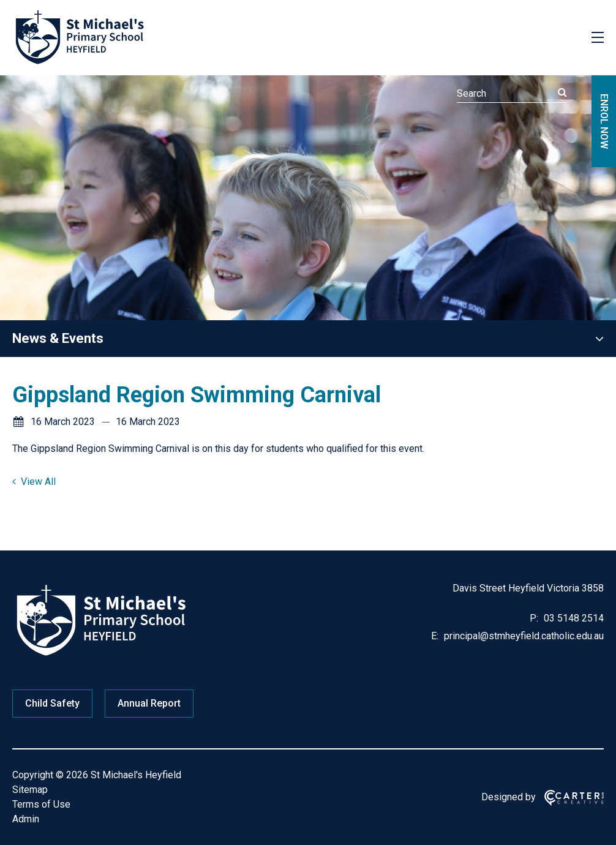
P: (534, 618)
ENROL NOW (604, 121)
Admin (26, 819)
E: (435, 636)
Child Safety (52, 703)
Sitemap (30, 790)
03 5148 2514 (573, 618)
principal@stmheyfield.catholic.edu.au (523, 636)
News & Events (58, 338)
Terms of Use (41, 804)
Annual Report (149, 703)
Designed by (509, 797)
